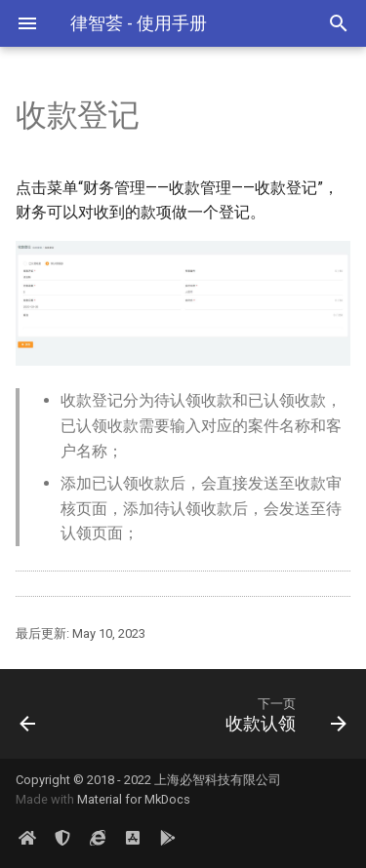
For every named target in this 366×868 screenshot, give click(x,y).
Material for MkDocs (134, 799)
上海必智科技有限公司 (218, 780)
